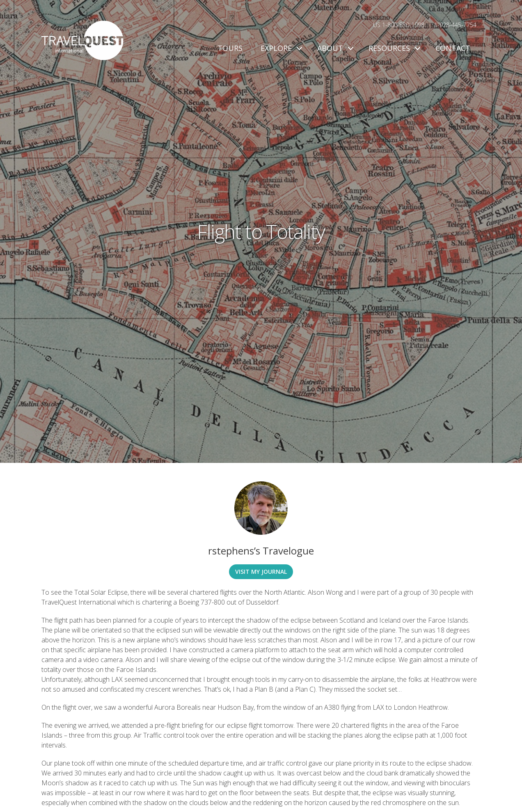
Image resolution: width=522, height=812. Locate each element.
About (334, 48)
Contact (453, 48)
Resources (393, 48)
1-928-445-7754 (455, 25)
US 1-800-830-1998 (399, 25)
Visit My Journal (261, 572)
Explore (280, 48)
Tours (230, 48)
